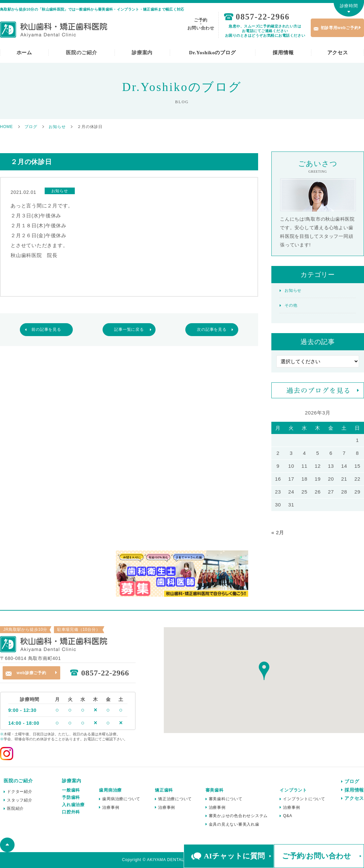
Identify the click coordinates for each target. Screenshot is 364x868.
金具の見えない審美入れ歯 (234, 824)
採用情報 (283, 53)
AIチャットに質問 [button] (234, 856)
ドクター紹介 (20, 792)
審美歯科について (226, 799)
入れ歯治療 (73, 805)
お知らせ (293, 290)
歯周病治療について (121, 799)
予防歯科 (71, 797)
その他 (291, 305)
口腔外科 (71, 812)
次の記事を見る (212, 329)
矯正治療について (175, 799)
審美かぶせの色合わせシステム (238, 816)
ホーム (24, 53)
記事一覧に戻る (129, 329)
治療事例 (111, 807)
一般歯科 (71, 790)
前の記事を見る (46, 329)
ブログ (352, 781)
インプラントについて (304, 799)
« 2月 (278, 532)
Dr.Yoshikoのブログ (212, 53)
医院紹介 (15, 808)
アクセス (338, 53)
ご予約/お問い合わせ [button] (317, 856)
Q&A (288, 816)
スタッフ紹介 (20, 800)
